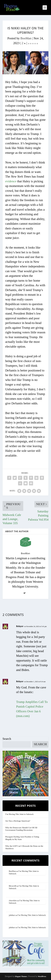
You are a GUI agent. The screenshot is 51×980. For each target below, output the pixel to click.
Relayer (20, 626)
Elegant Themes (21, 976)
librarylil (13, 886)
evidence (11, 181)
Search (7, 739)
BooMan (26, 38)
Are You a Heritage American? (18, 821)
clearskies (13, 901)
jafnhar (12, 915)
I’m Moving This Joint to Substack (19, 814)
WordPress (42, 976)
